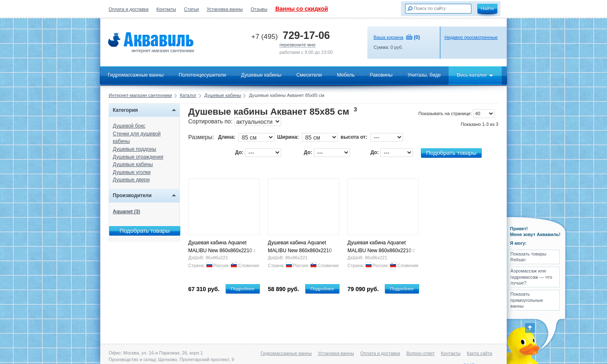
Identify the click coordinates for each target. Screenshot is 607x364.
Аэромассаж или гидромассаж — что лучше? (531, 277)
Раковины (381, 75)
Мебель (346, 75)
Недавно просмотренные (471, 37)
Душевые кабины (261, 75)
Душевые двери (131, 180)
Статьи (192, 9)
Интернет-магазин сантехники (140, 95)
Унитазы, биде (424, 75)
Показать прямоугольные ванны (527, 300)
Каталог (188, 95)
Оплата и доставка (129, 9)
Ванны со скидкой (302, 9)
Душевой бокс (129, 126)
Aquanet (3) (126, 212)
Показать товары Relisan (528, 257)
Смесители (309, 75)
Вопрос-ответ (420, 353)
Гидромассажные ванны (136, 75)
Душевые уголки (132, 172)
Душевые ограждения (138, 157)
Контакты (166, 9)
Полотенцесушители (202, 75)
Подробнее (243, 289)
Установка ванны (225, 9)
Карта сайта (480, 353)
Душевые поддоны (135, 149)
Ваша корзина (388, 37)
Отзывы (259, 9)
